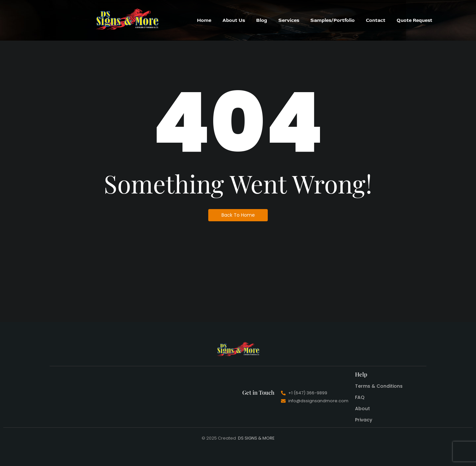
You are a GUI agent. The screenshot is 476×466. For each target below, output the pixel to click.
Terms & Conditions (379, 386)
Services (289, 20)
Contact (376, 20)
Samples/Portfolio (333, 20)
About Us (234, 20)
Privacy (364, 420)
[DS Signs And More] (127, 19)
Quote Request (415, 20)
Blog (262, 20)
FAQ (360, 397)
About (362, 409)
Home (204, 20)
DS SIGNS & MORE (256, 438)
